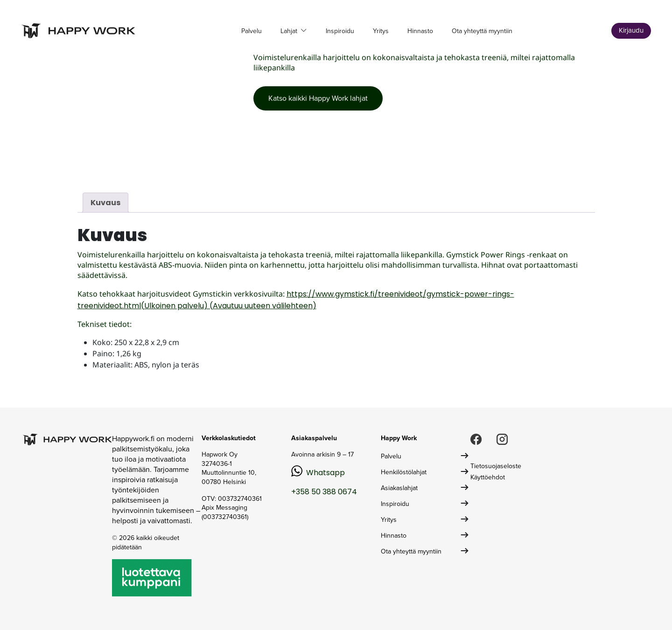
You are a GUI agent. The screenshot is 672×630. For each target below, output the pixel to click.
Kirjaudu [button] (631, 30)
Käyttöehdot (488, 477)
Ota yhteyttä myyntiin (482, 31)
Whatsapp (325, 473)
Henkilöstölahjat (404, 472)
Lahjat (290, 31)
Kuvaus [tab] (105, 203)
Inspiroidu (340, 31)
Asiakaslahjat (399, 488)
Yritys (381, 31)
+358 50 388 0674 (324, 492)
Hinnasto (420, 31)
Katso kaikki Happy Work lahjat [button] (318, 98)
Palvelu (252, 31)
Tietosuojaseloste (496, 466)
